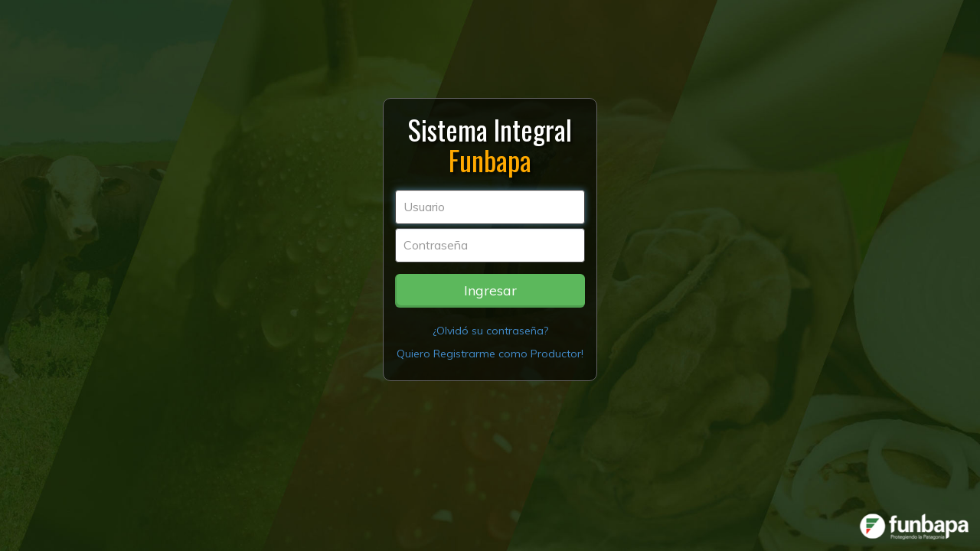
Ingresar (490, 290)
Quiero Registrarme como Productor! (490, 354)
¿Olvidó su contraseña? (490, 331)
